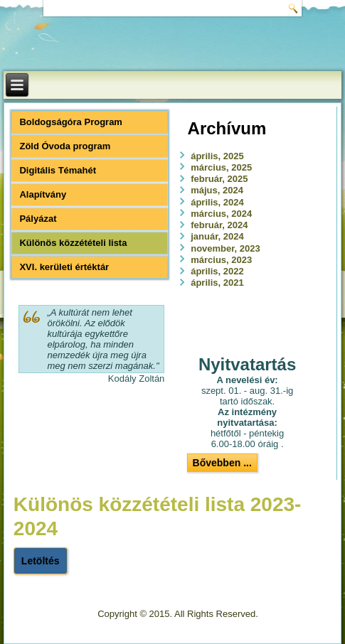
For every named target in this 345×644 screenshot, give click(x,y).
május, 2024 (217, 190)
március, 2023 (221, 260)
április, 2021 (217, 283)
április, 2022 (217, 271)
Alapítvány (43, 194)
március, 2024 (221, 214)
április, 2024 (217, 202)
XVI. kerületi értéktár (64, 267)
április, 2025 (217, 156)
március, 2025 (221, 167)
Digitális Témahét (58, 170)
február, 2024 (219, 225)
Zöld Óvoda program (65, 146)
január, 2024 (217, 236)
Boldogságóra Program (70, 122)
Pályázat (38, 219)
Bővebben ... (222, 463)
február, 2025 (219, 179)
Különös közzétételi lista (73, 243)
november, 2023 (225, 248)
